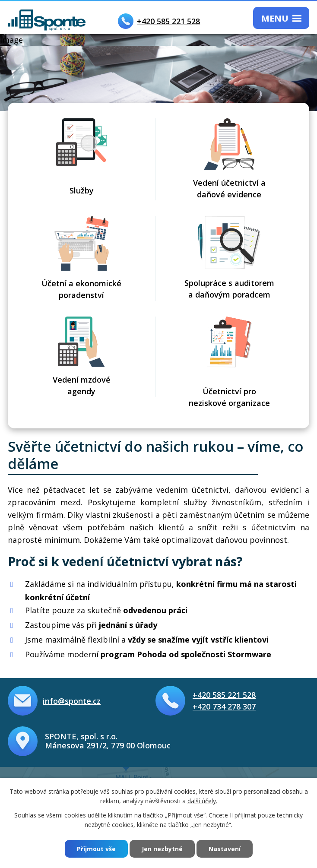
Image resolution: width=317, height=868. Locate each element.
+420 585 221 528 (224, 695)
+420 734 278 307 (224, 706)
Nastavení (225, 849)
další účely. (202, 801)
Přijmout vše (96, 849)
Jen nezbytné (162, 849)
